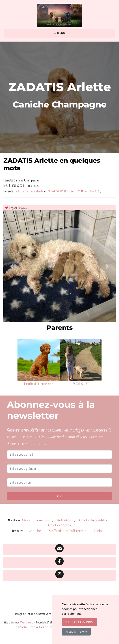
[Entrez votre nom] (59, 482)
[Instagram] (59, 575)
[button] (12, 266)
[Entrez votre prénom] (59, 469)
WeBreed (27, 622)
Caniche (35, 531)
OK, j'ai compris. (80, 622)
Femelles (42, 520)
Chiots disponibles (93, 520)
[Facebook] (59, 562)
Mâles (26, 520)
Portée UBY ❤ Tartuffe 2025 (83, 191)
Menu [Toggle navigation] (59, 33)
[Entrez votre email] (59, 455)
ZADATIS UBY (56, 191)
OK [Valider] (59, 496)
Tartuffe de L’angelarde (29, 191)
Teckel (99, 531)
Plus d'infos (76, 632)
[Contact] (59, 549)
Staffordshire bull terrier (67, 531)
